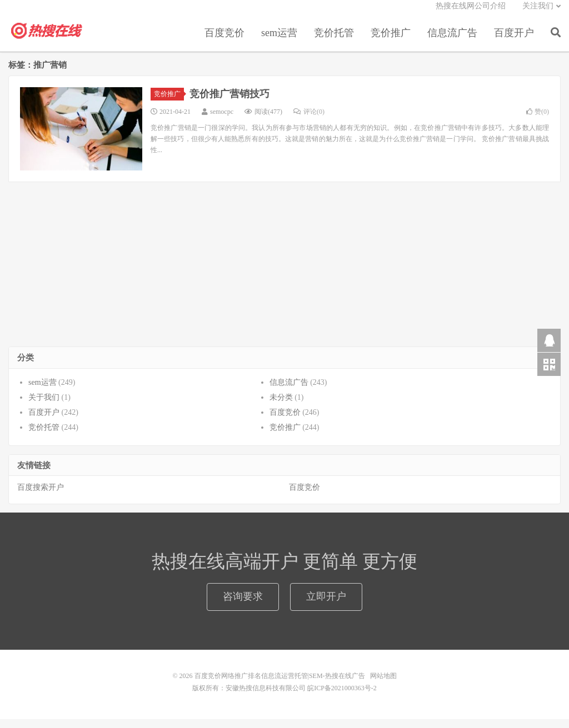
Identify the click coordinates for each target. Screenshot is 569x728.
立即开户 (326, 605)
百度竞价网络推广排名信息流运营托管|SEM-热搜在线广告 (47, 39)
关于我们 (44, 406)
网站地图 (383, 685)
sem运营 (279, 41)
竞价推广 (391, 41)
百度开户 (514, 41)
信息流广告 (452, 41)
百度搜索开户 (41, 497)
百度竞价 (224, 41)
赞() (538, 121)
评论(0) (309, 121)
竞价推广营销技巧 (229, 103)
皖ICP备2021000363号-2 (342, 697)
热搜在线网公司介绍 (471, 14)
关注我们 (538, 14)
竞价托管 (334, 41)
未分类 (281, 406)
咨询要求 (243, 605)
